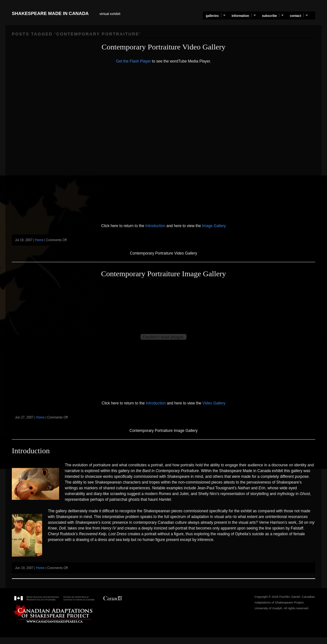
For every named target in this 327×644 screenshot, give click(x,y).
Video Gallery (213, 403)
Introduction (155, 226)
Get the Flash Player (133, 61)
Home (39, 240)
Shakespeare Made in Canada (50, 13)
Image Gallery (213, 226)
